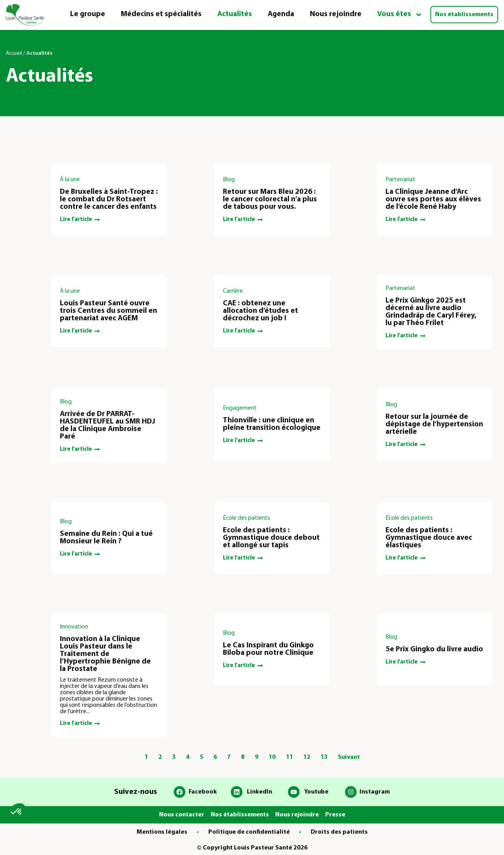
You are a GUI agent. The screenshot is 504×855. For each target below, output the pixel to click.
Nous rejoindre (336, 14)
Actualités (235, 14)
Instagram (375, 792)
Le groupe (88, 14)
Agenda (281, 14)
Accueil (14, 53)
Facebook (203, 792)
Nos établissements (464, 15)
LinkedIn (259, 792)
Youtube (316, 792)
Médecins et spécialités (161, 14)
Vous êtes (400, 15)
